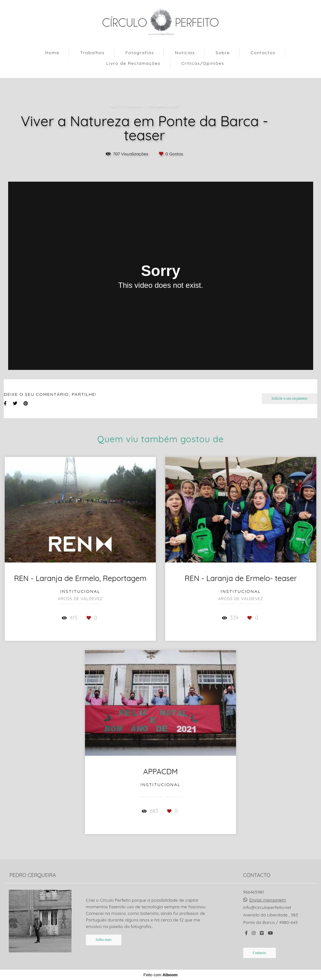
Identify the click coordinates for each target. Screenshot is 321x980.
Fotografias (140, 53)
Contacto (260, 953)
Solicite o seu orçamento (289, 399)
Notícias (185, 53)
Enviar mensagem (268, 900)
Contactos (263, 53)
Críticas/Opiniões (203, 63)
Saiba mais (104, 940)
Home (52, 53)
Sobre (223, 53)
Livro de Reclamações (133, 63)
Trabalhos (92, 53)
